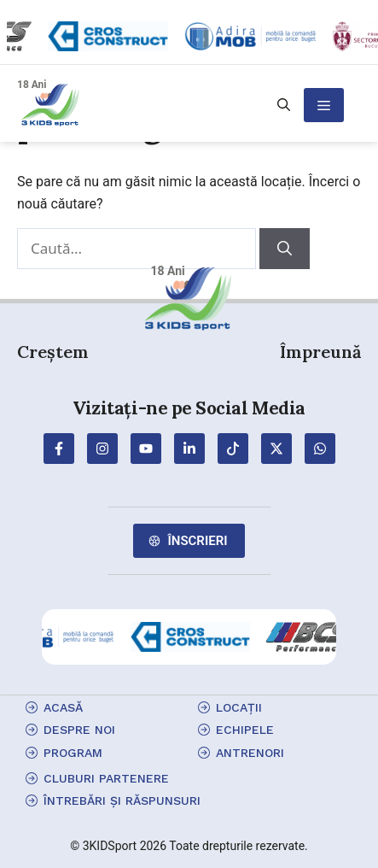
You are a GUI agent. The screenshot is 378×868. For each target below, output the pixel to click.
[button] (284, 105)
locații (239, 707)
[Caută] (285, 249)
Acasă (63, 707)
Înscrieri (197, 541)
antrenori (250, 753)
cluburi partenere (106, 778)
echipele (245, 730)
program (73, 753)
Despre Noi (79, 730)
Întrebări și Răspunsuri (122, 801)
